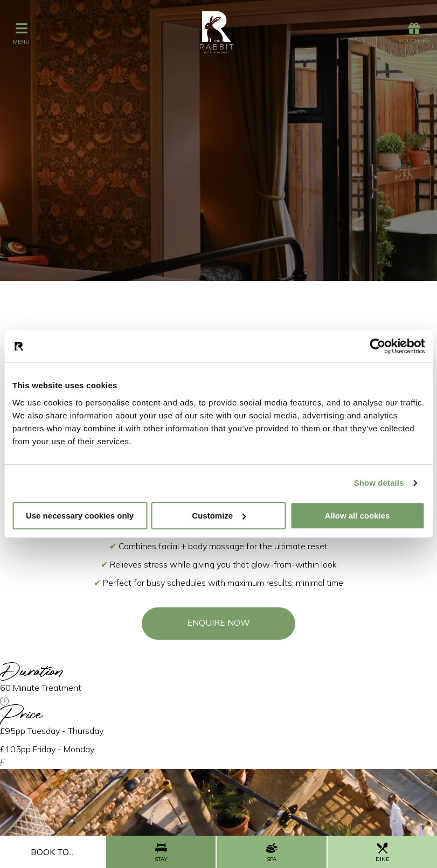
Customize (219, 516)
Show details (379, 483)
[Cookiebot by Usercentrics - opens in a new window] (377, 346)
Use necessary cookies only (80, 516)
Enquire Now (219, 622)
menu (21, 33)
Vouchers (414, 33)
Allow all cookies (358, 516)
